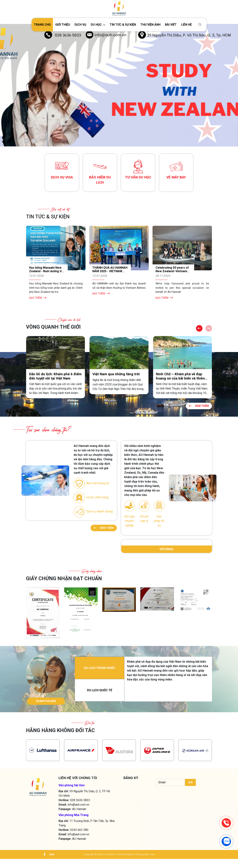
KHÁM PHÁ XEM (46, 706)
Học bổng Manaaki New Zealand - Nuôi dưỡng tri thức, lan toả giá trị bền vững (107, 273)
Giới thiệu (63, 25)
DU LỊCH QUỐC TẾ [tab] (100, 695)
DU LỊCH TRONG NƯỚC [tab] (100, 673)
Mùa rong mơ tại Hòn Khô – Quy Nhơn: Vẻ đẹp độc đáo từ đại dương (51, 379)
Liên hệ (186, 25)
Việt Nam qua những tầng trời (176, 375)
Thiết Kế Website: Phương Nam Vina (135, 863)
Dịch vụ (80, 25)
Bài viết (171, 25)
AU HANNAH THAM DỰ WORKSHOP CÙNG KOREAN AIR (42, 272)
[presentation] (176, 802)
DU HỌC (96, 25)
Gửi (190, 791)
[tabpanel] (168, 676)
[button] (98, 25)
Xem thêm (198, 407)
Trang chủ (42, 25)
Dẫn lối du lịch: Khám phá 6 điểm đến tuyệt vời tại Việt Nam (115, 377)
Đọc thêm (35, 298)
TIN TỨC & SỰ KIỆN (123, 25)
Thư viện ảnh (150, 25)
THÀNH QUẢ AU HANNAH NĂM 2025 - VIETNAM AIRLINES (168, 272)
